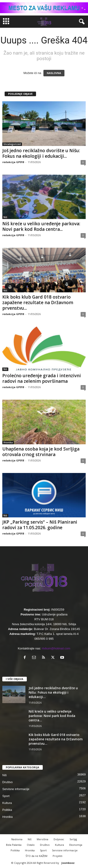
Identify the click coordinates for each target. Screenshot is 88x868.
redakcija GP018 (13, 162)
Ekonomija (76, 845)
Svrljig (73, 839)
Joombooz (68, 863)
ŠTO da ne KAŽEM (36, 856)
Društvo (8, 782)
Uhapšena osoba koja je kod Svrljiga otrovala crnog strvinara (41, 452)
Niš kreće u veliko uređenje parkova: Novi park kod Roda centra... (41, 226)
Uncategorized (12, 144)
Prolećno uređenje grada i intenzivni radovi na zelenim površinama (42, 378)
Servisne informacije (16, 789)
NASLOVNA (54, 73)
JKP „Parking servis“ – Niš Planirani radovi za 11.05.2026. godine (40, 525)
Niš (5, 217)
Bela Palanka (14, 845)
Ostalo (31, 845)
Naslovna (17, 839)
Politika (7, 810)
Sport (6, 796)
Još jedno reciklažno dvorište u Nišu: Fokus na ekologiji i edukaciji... (41, 153)
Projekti (58, 856)
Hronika (8, 442)
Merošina (42, 839)
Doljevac (59, 839)
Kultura (7, 803)
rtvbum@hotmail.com (56, 648)
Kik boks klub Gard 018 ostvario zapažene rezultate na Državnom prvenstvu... (38, 303)
